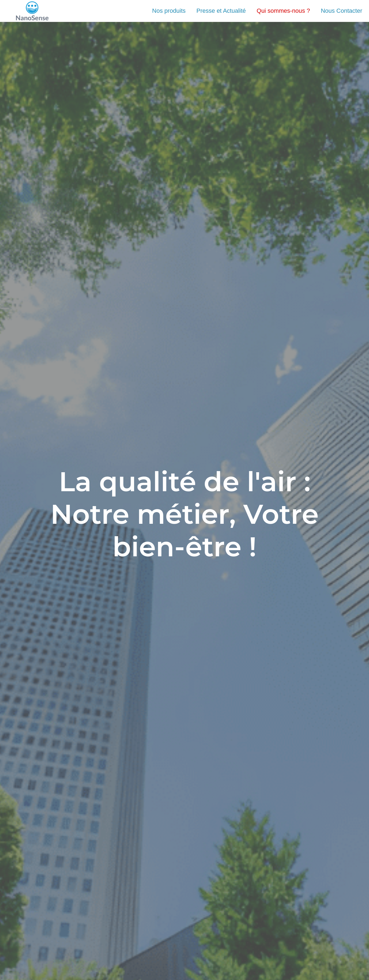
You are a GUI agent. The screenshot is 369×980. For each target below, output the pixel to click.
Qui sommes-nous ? (283, 11)
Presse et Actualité (221, 11)
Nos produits (169, 11)
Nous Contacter (342, 11)
